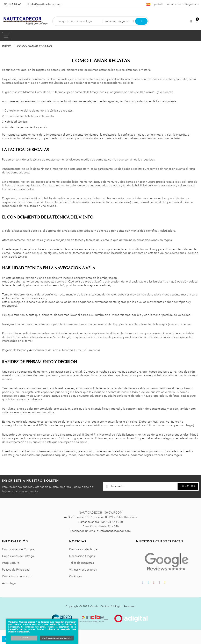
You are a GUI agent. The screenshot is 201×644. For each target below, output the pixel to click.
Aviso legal (9, 583)
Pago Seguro (11, 563)
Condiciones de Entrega (18, 556)
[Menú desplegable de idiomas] (155, 4)
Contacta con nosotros (17, 576)
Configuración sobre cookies (57, 638)
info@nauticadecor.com (45, 4)
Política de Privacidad (16, 570)
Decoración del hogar (84, 549)
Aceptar (24, 638)
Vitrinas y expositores (83, 570)
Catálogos (76, 576)
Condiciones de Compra (18, 549)
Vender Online (99, 606)
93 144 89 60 (13, 4)
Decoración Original (82, 556)
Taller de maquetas (81, 563)
